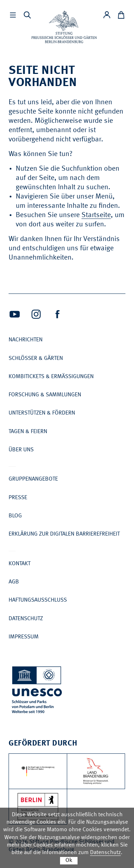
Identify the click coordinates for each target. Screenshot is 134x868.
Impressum (24, 637)
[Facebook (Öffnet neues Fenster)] (58, 314)
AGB (14, 582)
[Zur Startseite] (64, 27)
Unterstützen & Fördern (42, 413)
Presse (18, 498)
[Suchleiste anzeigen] (27, 15)
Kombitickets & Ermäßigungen (51, 377)
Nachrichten (26, 340)
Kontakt (19, 564)
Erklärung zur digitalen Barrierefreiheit (64, 534)
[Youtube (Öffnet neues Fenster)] (15, 314)
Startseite (96, 215)
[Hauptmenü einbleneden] (13, 15)
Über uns (21, 450)
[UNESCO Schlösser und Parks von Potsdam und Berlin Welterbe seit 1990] (38, 691)
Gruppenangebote (33, 479)
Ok (69, 861)
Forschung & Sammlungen (45, 395)
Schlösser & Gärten (36, 358)
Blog (15, 516)
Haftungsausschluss (38, 600)
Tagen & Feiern (28, 432)
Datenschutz (26, 619)
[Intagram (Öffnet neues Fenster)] (36, 314)
